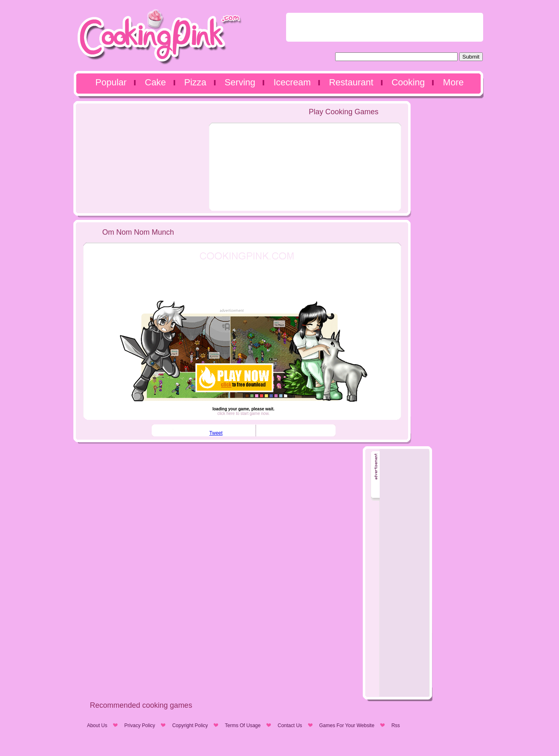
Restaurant (351, 82)
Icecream (292, 82)
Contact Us (290, 725)
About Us (97, 725)
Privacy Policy (140, 725)
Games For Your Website (347, 725)
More (453, 82)
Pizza (195, 82)
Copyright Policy (190, 725)
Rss (396, 725)
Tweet (216, 433)
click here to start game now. (243, 413)
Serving (240, 82)
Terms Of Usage (243, 725)
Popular (111, 82)
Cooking (408, 82)
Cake (155, 82)
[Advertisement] (385, 27)
